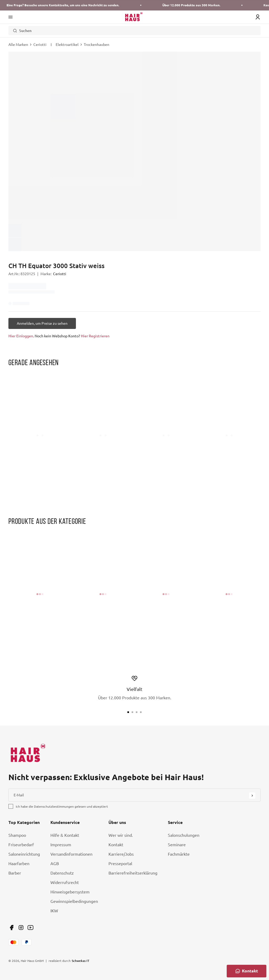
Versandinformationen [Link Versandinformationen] (71, 854)
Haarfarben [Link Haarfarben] (19, 864)
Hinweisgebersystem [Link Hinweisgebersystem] (70, 892)
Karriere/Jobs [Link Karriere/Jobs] (121, 854)
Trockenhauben (97, 45)
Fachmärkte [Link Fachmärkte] (179, 854)
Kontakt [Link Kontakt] (116, 845)
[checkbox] (11, 806)
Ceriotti (40, 45)
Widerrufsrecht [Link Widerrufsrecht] (65, 882)
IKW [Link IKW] (54, 911)
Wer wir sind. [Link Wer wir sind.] (121, 835)
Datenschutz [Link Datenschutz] (62, 873)
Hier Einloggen (21, 336)
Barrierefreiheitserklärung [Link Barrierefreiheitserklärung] (133, 873)
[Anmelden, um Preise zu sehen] (42, 323)
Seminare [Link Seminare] (177, 845)
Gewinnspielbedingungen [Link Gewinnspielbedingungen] (74, 901)
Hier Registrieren (95, 336)
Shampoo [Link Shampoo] (17, 835)
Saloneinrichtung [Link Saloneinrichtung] (24, 854)
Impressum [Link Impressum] (61, 845)
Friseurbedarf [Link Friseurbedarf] (21, 845)
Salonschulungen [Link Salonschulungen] (184, 835)
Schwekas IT (81, 961)
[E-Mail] (134, 795)
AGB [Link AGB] (55, 864)
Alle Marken (18, 45)
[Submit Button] (252, 796)
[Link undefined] (12, 928)
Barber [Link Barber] (15, 873)
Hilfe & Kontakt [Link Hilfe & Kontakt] (65, 835)
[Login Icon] (258, 17)
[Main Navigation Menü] (11, 17)
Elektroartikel (67, 45)
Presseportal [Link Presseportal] (120, 864)
